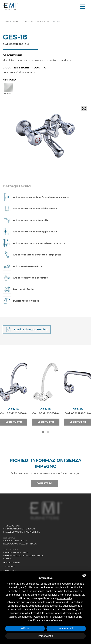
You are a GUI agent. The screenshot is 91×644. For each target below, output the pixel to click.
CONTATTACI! (9, 570)
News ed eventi (11, 563)
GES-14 (14, 409)
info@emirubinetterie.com (20, 529)
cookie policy (65, 598)
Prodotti (17, 21)
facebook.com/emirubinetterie (22, 532)
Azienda (7, 559)
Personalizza (46, 636)
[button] (43, 432)
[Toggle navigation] (83, 6)
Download (9, 566)
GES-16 (45, 409)
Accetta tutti (66, 628)
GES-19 (78, 409)
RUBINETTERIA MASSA (37, 21)
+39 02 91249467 (13, 526)
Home (6, 21)
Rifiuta (25, 628)
